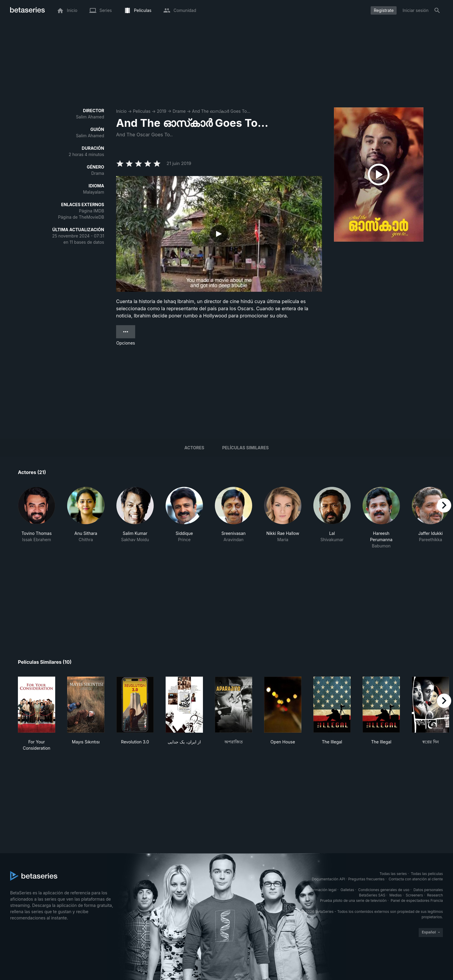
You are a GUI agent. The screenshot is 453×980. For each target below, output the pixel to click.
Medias (396, 895)
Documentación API (329, 879)
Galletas (347, 890)
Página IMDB (91, 211)
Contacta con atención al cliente (416, 879)
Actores (194, 448)
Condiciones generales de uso (384, 890)
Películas (142, 111)
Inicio (121, 111)
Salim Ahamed (90, 117)
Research (435, 895)
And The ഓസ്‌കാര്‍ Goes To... (221, 111)
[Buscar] (437, 10)
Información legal (322, 890)
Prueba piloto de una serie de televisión (353, 900)
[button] (37, 518)
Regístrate (384, 10)
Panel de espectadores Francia (417, 900)
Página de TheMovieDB (81, 217)
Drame (179, 111)
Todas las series (393, 874)
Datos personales (428, 890)
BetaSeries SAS (372, 895)
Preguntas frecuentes (366, 879)
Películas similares (245, 448)
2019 (161, 111)
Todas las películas (427, 874)
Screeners (415, 895)
